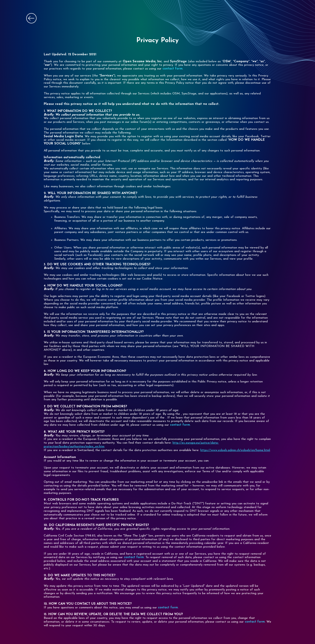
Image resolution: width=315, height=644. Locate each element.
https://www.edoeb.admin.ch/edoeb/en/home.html (235, 450)
